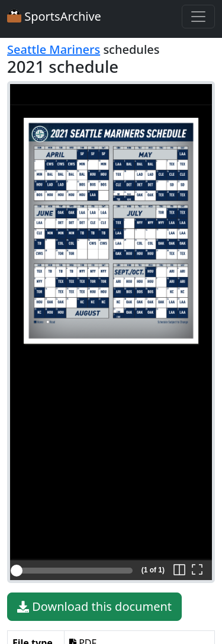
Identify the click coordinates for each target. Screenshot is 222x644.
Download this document (94, 607)
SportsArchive (54, 16)
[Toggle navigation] (198, 17)
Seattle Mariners (54, 49)
